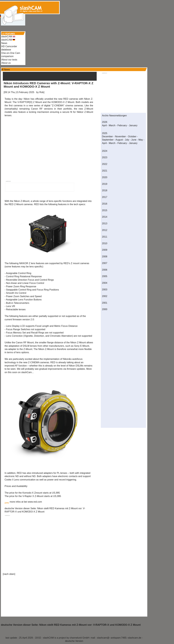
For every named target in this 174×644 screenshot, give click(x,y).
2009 (105, 250)
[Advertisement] (87, 7)
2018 (105, 190)
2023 (105, 157)
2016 (105, 204)
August (119, 140)
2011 (105, 237)
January (133, 125)
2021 (105, 171)
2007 (105, 263)
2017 (105, 197)
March (112, 125)
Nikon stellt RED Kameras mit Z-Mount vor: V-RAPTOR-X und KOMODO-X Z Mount (90, 625)
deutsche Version (74, 641)
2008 (105, 257)
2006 (105, 270)
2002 (105, 296)
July (127, 140)
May (141, 140)
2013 (105, 223)
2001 (105, 303)
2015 (105, 210)
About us (6, 63)
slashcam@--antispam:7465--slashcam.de (119, 638)
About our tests (9, 60)
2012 (105, 230)
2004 (105, 283)
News (4, 43)
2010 (105, 243)
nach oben (9, 574)
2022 (105, 164)
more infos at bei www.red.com (26, 502)
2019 (105, 184)
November (120, 136)
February (122, 125)
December (107, 136)
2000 (105, 309)
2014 (105, 217)
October (132, 136)
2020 (105, 177)
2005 (105, 276)
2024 (105, 151)
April (104, 125)
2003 (105, 290)
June (134, 140)
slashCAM (8, 36)
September (108, 140)
